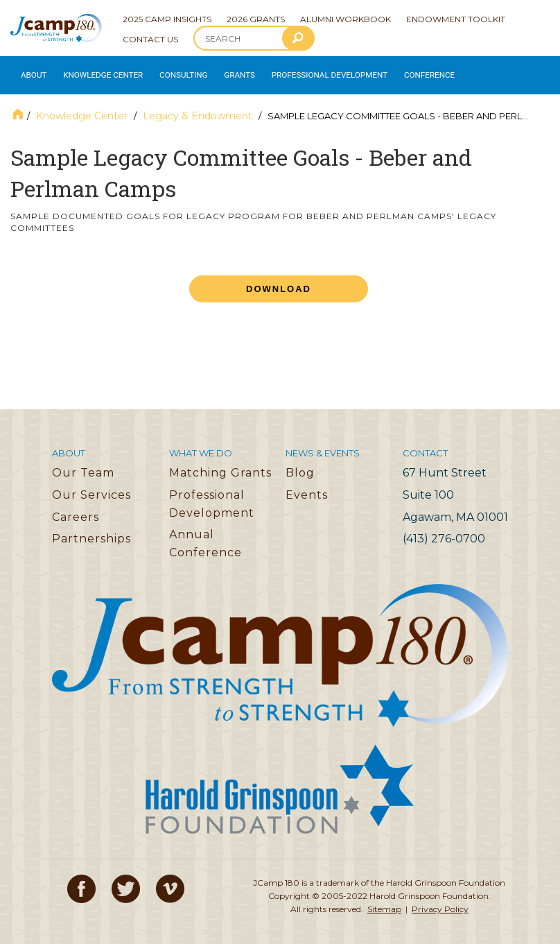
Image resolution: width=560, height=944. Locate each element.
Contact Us (150, 39)
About (32, 72)
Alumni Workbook (345, 19)
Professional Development (313, 72)
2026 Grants (256, 19)
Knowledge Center (98, 72)
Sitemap (384, 902)
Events (307, 488)
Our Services (91, 488)
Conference (404, 72)
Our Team (83, 466)
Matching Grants (220, 466)
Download (279, 282)
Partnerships (91, 532)
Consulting (174, 72)
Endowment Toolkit (456, 19)
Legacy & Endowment (198, 109)
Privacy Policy (440, 902)
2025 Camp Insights (167, 19)
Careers (76, 510)
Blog (300, 466)
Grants (228, 72)
